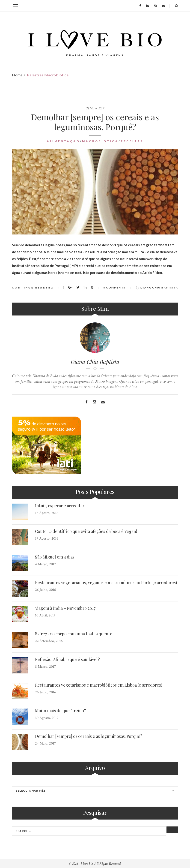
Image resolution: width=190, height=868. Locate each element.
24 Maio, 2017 (95, 108)
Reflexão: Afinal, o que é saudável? (67, 659)
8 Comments (114, 287)
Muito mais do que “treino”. (61, 711)
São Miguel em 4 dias (55, 557)
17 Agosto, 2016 (47, 513)
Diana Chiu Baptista (159, 287)
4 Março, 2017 (46, 564)
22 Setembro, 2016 (49, 641)
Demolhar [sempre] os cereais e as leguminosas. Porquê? (95, 122)
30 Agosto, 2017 (47, 718)
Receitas (132, 141)
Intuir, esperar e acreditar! (60, 506)
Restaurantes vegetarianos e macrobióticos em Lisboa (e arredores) (99, 685)
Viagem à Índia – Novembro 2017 (65, 608)
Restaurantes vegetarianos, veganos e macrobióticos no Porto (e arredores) (106, 583)
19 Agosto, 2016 (47, 539)
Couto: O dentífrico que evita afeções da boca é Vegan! (86, 531)
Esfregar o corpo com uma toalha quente (74, 634)
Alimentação (63, 141)
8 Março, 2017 (46, 667)
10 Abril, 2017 (45, 615)
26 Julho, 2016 (46, 590)
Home (17, 75)
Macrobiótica (100, 141)
